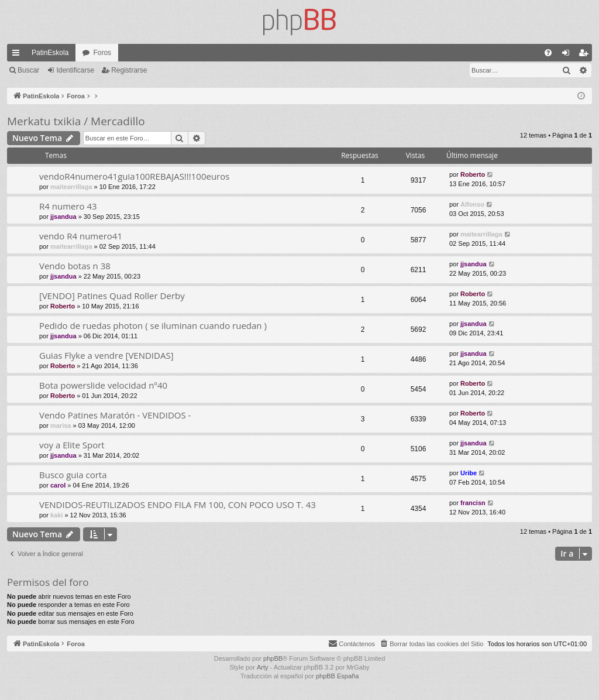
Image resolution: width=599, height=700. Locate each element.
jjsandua (63, 217)
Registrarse (129, 70)
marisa (61, 426)
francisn (473, 503)
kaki (56, 515)
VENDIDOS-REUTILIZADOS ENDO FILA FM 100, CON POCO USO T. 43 (178, 505)
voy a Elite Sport (72, 445)
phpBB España (337, 676)
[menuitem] (548, 53)
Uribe (469, 473)
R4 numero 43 (68, 206)
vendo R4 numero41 (81, 236)
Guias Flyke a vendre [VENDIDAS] (106, 355)
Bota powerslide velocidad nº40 (103, 385)
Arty (263, 667)
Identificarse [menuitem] (568, 55)
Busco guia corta (73, 475)
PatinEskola (50, 53)
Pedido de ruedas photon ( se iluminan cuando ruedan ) (153, 325)
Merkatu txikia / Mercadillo (76, 121)
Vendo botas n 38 (75, 266)
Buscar (28, 70)
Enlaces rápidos (18, 55)
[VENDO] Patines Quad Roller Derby (112, 296)
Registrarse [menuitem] (586, 55)
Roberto (473, 174)
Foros (102, 53)
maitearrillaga (71, 187)
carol (58, 485)
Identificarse (75, 70)
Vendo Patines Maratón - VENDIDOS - (115, 415)
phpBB (273, 658)
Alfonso (472, 204)
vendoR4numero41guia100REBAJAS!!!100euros (134, 176)
